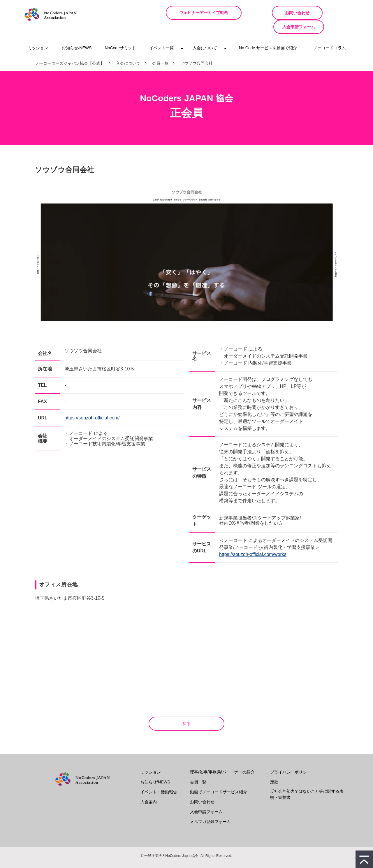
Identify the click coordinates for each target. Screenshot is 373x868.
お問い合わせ (271, 13)
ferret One (196, 859)
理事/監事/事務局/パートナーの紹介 (222, 758)
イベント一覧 (161, 34)
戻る (186, 710)
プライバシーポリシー (291, 758)
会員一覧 (160, 49)
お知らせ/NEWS (77, 34)
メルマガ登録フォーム (210, 808)
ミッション (38, 34)
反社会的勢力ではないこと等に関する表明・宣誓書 (307, 780)
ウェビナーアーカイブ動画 (210, 13)
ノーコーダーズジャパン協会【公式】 (70, 49)
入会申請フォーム (326, 13)
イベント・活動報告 (159, 778)
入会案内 (149, 788)
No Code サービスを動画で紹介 (268, 34)
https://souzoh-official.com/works (253, 540)
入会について (205, 34)
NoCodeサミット (120, 34)
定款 (274, 768)
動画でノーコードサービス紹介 (219, 778)
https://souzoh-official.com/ (92, 404)
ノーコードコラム (330, 34)
